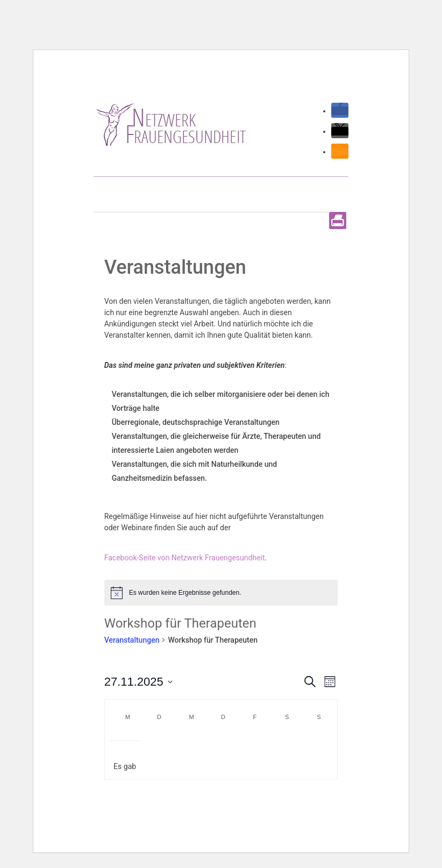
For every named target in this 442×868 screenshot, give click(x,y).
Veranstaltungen (132, 640)
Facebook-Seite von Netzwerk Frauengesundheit (185, 558)
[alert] (221, 593)
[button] (340, 111)
